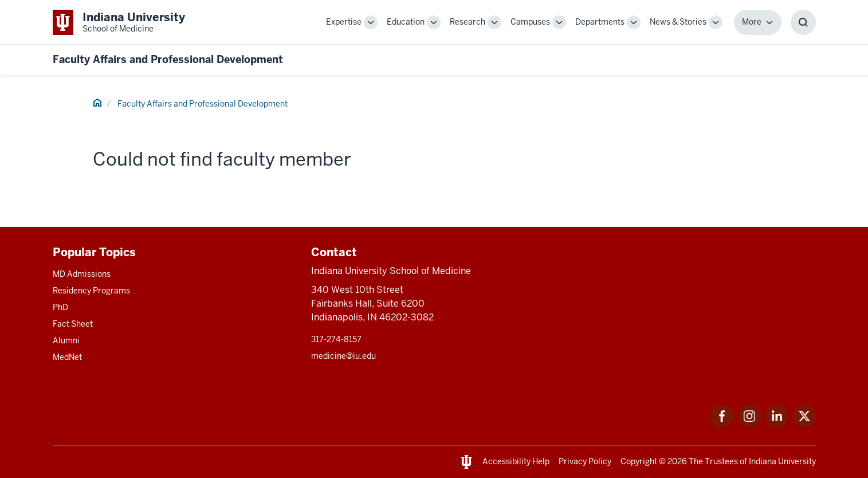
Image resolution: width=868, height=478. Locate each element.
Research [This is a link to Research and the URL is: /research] (468, 22)
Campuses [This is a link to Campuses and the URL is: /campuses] (530, 22)
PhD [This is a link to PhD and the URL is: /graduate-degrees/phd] (60, 307)
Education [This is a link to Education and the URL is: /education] (406, 22)
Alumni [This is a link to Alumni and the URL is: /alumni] (66, 340)
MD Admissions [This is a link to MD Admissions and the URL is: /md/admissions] (82, 274)
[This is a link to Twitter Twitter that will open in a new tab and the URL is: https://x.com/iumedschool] (804, 424)
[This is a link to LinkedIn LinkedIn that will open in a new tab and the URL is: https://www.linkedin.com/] (777, 424)
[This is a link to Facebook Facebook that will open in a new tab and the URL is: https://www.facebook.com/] (722, 424)
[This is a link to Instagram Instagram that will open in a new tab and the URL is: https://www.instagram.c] (749, 424)
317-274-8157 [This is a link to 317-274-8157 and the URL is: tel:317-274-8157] (336, 339)
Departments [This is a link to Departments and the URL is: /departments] (600, 22)
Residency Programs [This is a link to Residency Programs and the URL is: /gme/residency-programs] (91, 291)
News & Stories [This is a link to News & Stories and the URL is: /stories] (678, 22)
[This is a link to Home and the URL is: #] (97, 104)
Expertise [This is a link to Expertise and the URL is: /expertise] (344, 22)
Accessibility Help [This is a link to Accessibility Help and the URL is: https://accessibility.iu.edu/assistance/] (516, 461)
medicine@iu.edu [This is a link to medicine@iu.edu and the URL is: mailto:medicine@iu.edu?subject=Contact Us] (343, 356)
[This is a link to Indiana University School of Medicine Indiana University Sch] (119, 22)
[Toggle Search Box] (803, 22)
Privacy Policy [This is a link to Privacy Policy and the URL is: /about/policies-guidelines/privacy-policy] (585, 461)
